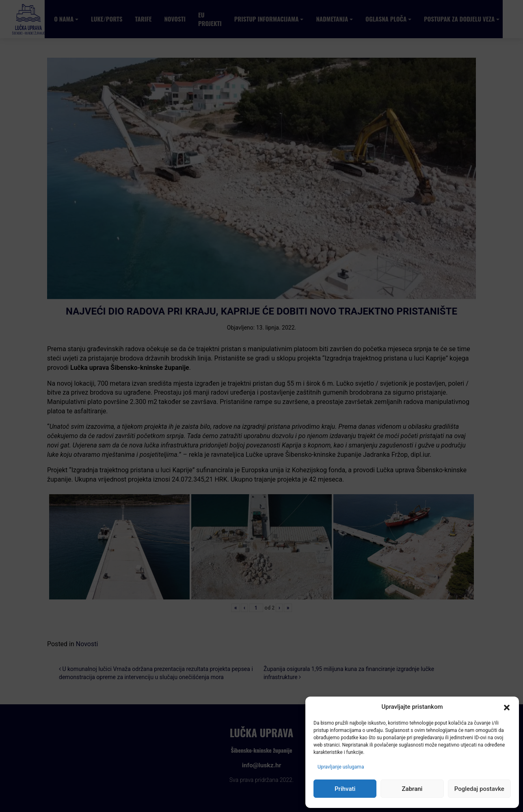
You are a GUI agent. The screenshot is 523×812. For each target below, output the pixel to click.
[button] (507, 707)
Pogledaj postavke (479, 789)
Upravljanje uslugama (341, 767)
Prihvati (345, 789)
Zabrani (412, 789)
